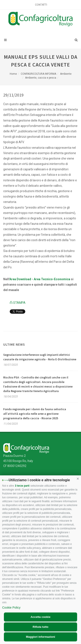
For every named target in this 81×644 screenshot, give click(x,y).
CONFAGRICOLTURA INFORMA (38, 74)
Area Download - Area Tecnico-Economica (40, 279)
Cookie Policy (11, 608)
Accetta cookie (41, 617)
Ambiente (66, 74)
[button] (78, 479)
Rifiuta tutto (40, 627)
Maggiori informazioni (40, 637)
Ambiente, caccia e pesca (41, 78)
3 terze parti (22, 486)
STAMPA (18, 303)
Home (13, 74)
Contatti (41, 5)
